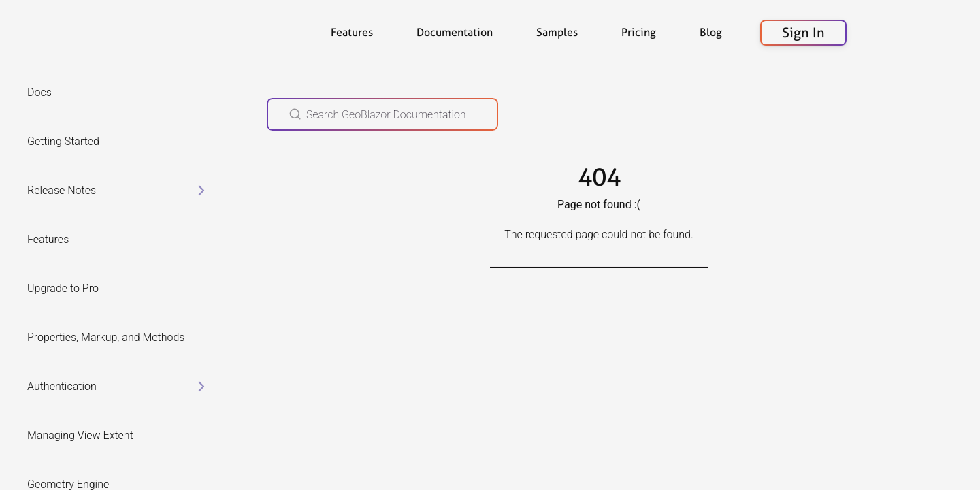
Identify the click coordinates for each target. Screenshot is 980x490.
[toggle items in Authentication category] (201, 387)
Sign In (803, 33)
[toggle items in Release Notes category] (201, 191)
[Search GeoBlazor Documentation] (382, 114)
